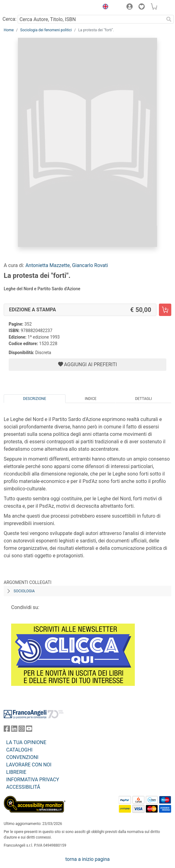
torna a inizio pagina (87, 859)
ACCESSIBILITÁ (23, 787)
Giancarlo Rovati (90, 265)
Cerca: (9, 19)
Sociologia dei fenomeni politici (46, 30)
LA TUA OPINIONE (26, 742)
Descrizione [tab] (35, 399)
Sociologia (24, 591)
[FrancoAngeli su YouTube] (29, 730)
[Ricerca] (169, 19)
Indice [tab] (91, 399)
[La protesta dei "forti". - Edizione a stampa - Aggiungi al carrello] (165, 310)
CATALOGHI (19, 750)
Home (9, 30)
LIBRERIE (16, 772)
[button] (104, 7)
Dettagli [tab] (143, 399)
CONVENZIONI (22, 757)
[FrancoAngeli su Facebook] (7, 730)
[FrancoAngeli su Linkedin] (14, 730)
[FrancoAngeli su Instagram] (22, 730)
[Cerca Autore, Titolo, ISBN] (91, 19)
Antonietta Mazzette (48, 265)
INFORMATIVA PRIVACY (33, 780)
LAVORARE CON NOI (29, 765)
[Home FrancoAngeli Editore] (25, 7)
